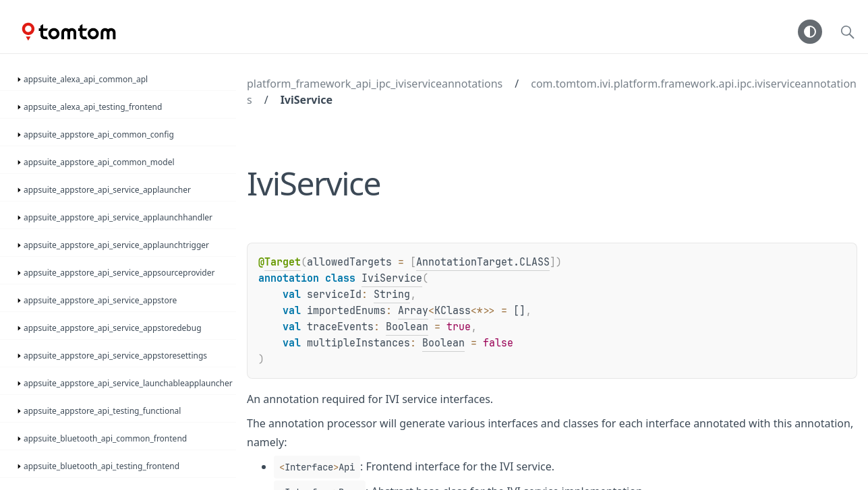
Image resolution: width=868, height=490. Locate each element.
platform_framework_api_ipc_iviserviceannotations (375, 84)
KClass (453, 311)
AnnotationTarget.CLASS (483, 262)
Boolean (407, 327)
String (392, 295)
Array (413, 311)
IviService (307, 100)
